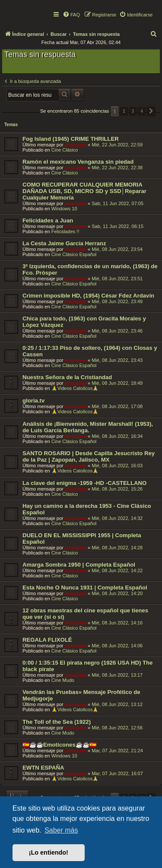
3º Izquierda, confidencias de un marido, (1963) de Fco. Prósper (90, 269)
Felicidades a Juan (48, 220)
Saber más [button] (61, 830)
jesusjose (76, 145)
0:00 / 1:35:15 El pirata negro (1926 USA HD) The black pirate (87, 666)
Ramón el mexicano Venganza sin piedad (78, 162)
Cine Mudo (63, 680)
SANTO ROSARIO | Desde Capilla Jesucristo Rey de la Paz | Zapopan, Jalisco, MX (89, 456)
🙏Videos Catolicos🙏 (75, 388)
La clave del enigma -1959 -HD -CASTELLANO (84, 483)
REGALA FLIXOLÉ (47, 640)
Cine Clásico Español (74, 254)
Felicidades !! (65, 231)
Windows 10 (64, 209)
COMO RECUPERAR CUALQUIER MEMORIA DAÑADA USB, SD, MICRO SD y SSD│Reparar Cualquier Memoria (84, 191)
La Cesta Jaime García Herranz (64, 243)
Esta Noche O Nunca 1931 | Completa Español (85, 588)
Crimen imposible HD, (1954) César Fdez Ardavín (88, 296)
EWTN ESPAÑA (43, 768)
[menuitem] (71, 15)
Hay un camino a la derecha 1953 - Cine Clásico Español (87, 509)
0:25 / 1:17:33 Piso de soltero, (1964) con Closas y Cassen (90, 351)
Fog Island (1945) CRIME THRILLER (71, 139)
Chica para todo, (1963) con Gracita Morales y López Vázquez (84, 322)
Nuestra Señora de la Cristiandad (67, 377)
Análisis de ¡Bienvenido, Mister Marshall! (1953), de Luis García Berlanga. (88, 427)
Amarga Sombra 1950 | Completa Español (79, 565)
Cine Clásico (65, 150)
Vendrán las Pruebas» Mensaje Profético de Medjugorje (81, 695)
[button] (151, 111)
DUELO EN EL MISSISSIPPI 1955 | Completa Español (82, 539)
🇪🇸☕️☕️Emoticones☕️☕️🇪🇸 (59, 745)
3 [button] (133, 111)
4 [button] (142, 111)
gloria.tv (33, 401)
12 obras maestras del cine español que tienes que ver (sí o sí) (85, 614)
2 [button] (124, 111)
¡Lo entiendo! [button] (49, 852)
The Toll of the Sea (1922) (57, 722)
